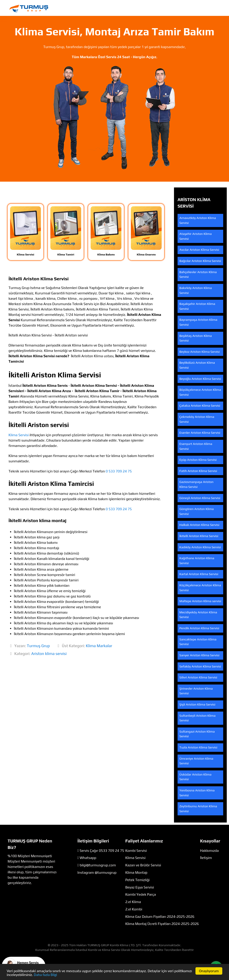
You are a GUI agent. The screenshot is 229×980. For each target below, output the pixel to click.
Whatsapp (88, 858)
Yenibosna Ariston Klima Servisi (197, 793)
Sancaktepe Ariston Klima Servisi (198, 642)
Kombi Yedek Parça (141, 894)
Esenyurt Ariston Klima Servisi (196, 446)
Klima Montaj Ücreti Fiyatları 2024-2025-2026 (162, 924)
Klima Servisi (19, 435)
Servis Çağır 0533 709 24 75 (102, 851)
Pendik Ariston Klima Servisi (199, 628)
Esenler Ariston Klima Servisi (200, 433)
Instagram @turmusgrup (97, 873)
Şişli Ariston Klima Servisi (197, 704)
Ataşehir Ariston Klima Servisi (196, 236)
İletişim (206, 858)
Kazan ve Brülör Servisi (143, 865)
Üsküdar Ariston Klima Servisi (195, 777)
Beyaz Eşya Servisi (140, 887)
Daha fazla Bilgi (45, 975)
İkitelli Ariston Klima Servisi (199, 536)
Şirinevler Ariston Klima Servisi (196, 691)
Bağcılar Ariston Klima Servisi (200, 261)
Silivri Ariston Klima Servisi (198, 677)
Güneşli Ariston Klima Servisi (200, 498)
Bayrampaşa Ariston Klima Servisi (198, 322)
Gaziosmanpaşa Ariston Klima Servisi (196, 484)
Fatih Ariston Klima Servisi (198, 471)
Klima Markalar (99, 646)
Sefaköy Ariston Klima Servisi (200, 666)
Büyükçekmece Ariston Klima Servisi (200, 392)
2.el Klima (133, 902)
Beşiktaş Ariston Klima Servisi (196, 338)
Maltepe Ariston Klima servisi (200, 601)
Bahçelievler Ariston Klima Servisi (198, 274)
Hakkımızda (210, 851)
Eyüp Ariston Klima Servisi (198, 460)
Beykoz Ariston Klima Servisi (199, 352)
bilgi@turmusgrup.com (98, 865)
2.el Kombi (134, 909)
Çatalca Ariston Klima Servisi (200, 406)
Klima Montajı (136, 873)
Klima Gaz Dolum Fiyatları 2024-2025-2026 (160, 917)
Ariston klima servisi (49, 654)
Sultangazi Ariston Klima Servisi (197, 734)
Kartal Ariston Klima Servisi (199, 574)
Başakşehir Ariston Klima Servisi (197, 306)
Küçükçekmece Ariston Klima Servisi (200, 588)
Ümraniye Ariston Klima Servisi (196, 761)
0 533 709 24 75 (119, 471)
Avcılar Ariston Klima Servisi (199, 250)
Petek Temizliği (137, 880)
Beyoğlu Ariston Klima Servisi (200, 379)
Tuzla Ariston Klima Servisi (198, 747)
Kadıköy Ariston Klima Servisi (200, 547)
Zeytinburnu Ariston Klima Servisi (198, 809)
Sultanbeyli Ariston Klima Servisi (197, 718)
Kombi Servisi (136, 851)
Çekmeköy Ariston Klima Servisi (197, 419)
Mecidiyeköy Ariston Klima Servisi (198, 615)
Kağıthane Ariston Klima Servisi (197, 561)
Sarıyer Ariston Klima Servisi (199, 655)
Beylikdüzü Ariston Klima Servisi (197, 365)
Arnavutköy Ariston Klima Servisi (198, 220)
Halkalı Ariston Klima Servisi (199, 525)
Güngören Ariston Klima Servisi (197, 511)
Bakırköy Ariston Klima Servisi (196, 290)
